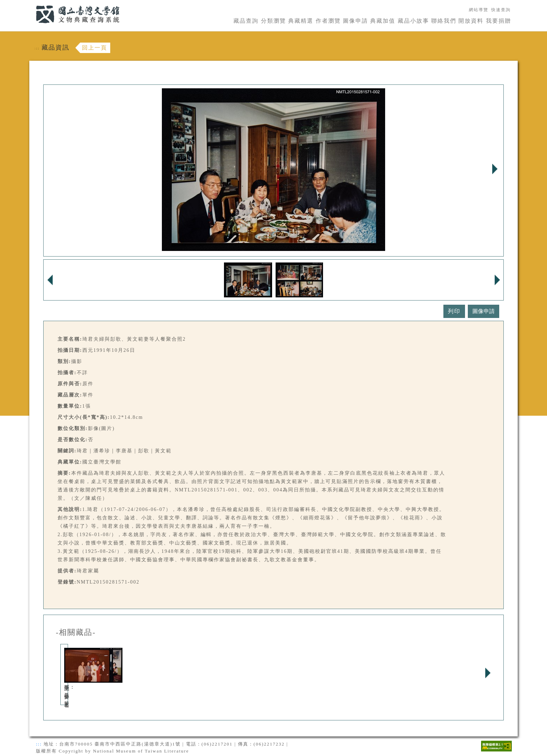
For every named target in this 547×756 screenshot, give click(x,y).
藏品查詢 (246, 21)
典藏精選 (301, 21)
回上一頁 (95, 48)
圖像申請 (355, 21)
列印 (454, 311)
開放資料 (471, 21)
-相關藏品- (76, 632)
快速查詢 (501, 10)
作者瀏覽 (328, 21)
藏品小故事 (413, 21)
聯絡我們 (444, 21)
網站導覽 (479, 10)
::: (32, 4)
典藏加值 (383, 21)
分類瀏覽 (273, 21)
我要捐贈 (499, 21)
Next (495, 169)
